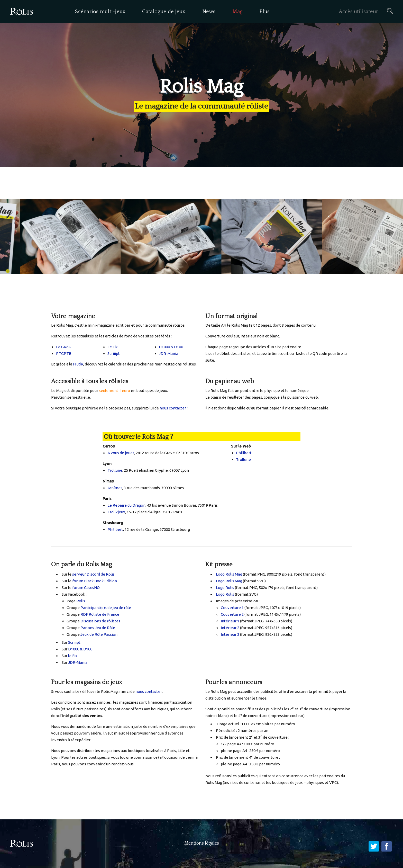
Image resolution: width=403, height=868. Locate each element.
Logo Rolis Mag (229, 574)
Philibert (115, 529)
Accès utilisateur (358, 12)
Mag (238, 12)
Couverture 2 (232, 614)
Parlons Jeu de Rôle (98, 628)
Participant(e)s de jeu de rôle (106, 608)
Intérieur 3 (230, 634)
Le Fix (113, 347)
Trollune (115, 470)
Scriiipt (114, 354)
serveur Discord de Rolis (93, 574)
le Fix (73, 656)
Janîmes (115, 488)
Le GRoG (64, 347)
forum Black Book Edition (95, 581)
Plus (264, 12)
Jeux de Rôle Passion (99, 634)
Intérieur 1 (230, 621)
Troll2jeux (116, 512)
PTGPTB (64, 354)
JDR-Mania (168, 354)
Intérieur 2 (230, 628)
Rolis (81, 601)
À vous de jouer (121, 453)
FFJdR (78, 364)
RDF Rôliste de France (100, 614)
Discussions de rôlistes (100, 621)
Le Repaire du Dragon (126, 505)
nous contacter (173, 408)
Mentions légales (202, 843)
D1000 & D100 (171, 347)
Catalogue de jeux (164, 12)
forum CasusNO (86, 588)
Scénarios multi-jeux (100, 12)
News (209, 12)
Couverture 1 (232, 608)
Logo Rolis (225, 588)
